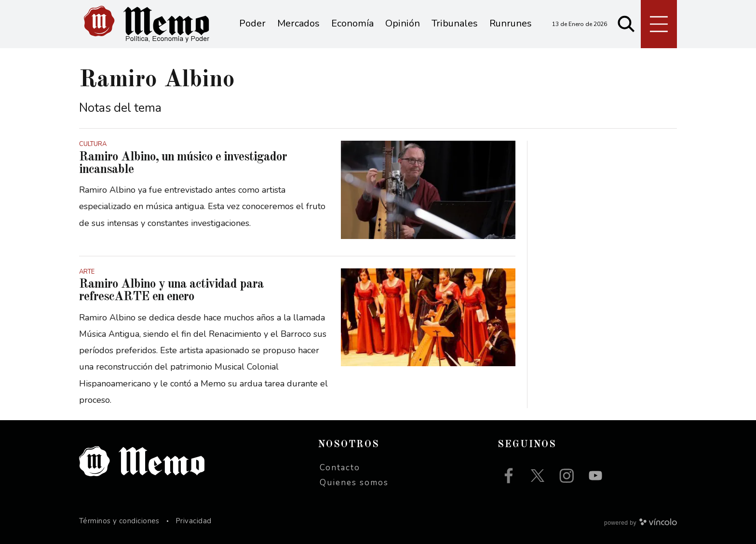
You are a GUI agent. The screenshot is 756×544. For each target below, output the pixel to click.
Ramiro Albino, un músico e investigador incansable (183, 163)
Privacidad (194, 521)
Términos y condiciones (119, 521)
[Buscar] (626, 24)
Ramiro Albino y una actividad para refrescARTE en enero (171, 291)
